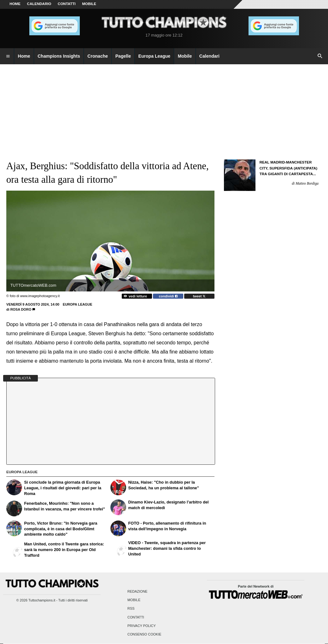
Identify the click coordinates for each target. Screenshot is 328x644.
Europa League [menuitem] (155, 56)
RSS (131, 609)
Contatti (136, 617)
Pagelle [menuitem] (123, 56)
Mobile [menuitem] (185, 56)
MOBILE (89, 4)
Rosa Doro (21, 309)
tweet (199, 296)
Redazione (137, 591)
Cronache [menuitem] (98, 56)
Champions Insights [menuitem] (59, 56)
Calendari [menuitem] (209, 56)
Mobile (134, 600)
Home (15, 4)
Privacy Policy (142, 626)
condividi (168, 296)
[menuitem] (8, 56)
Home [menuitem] (24, 56)
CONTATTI (67, 4)
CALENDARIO (39, 4)
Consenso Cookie (144, 634)
